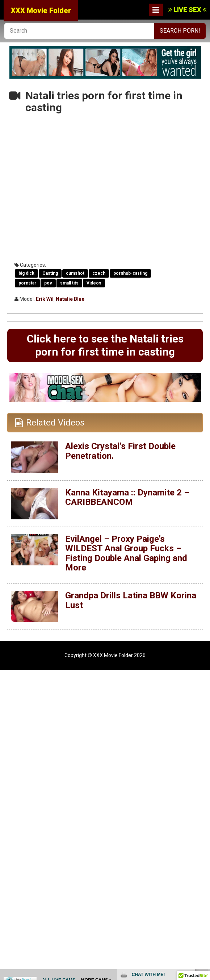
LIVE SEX (187, 10)
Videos (94, 283)
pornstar (27, 283)
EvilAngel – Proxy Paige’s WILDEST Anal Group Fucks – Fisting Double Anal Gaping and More (126, 553)
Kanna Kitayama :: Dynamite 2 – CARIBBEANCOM (127, 497)
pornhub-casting (130, 273)
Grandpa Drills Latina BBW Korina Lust (131, 600)
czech (99, 273)
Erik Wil (45, 299)
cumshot (75, 273)
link (204, 867)
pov (48, 283)
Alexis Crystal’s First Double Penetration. (120, 451)
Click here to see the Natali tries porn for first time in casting (105, 345)
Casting (50, 273)
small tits (69, 283)
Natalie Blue (70, 299)
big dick (26, 273)
